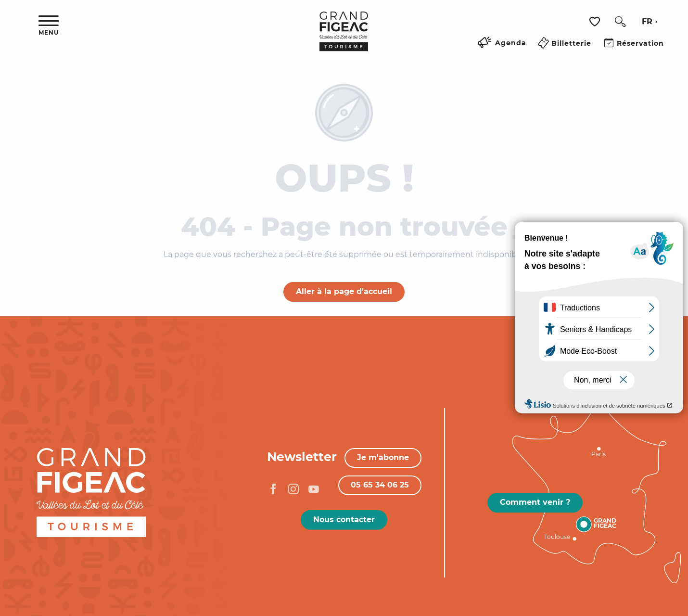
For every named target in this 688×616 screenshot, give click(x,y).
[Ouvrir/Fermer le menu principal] (49, 26)
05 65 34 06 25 (380, 485)
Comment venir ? (535, 502)
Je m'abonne (383, 457)
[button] (620, 22)
